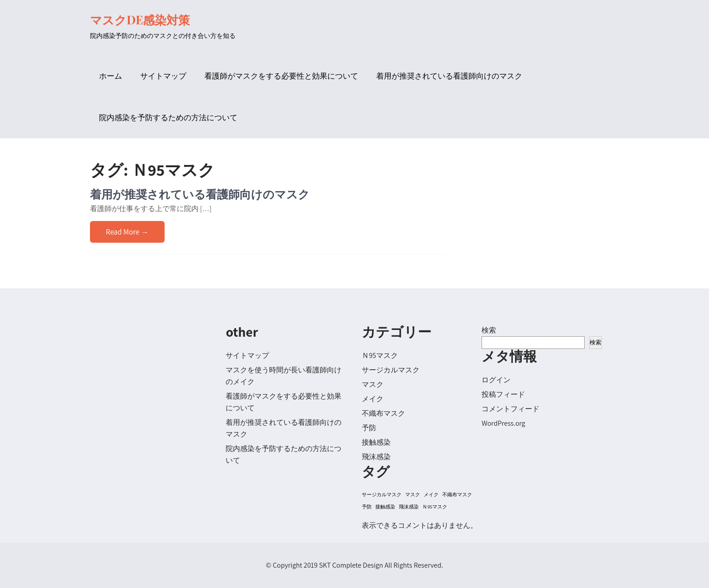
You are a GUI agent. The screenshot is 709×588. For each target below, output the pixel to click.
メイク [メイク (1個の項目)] (431, 494)
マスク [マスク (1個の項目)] (413, 494)
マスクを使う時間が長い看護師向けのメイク (284, 376)
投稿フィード (503, 394)
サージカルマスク (391, 370)
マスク (373, 384)
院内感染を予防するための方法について (168, 118)
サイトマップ (163, 76)
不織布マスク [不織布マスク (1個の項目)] (457, 494)
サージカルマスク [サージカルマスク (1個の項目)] (382, 494)
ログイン (496, 380)
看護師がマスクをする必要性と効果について (281, 76)
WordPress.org (503, 423)
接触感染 (376, 442)
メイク (373, 399)
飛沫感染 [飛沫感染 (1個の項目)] (409, 507)
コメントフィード (510, 409)
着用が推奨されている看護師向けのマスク (449, 76)
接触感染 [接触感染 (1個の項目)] (385, 507)
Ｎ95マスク (380, 355)
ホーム (111, 76)
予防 (369, 428)
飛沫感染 (376, 457)
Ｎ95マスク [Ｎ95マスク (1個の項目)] (435, 507)
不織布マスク (383, 413)
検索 (489, 330)
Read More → (127, 232)
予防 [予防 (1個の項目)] (367, 507)
